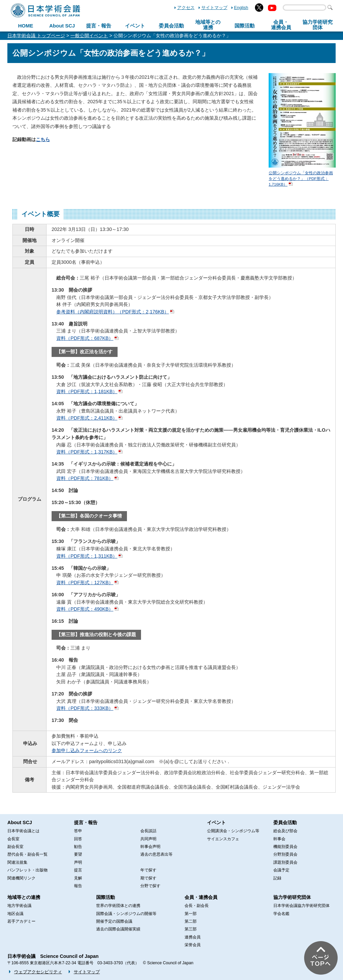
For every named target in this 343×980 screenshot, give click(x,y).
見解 (78, 878)
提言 (78, 870)
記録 (277, 878)
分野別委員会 (285, 854)
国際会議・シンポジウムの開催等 (126, 914)
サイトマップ (214, 8)
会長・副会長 (197, 906)
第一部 (191, 914)
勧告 (78, 847)
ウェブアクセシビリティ (38, 972)
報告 (78, 886)
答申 (78, 831)
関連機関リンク (21, 878)
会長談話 (148, 831)
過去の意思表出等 (156, 854)
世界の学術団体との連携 (118, 906)
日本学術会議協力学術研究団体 (301, 906)
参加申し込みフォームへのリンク (87, 750)
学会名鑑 (281, 914)
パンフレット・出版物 (27, 870)
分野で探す (150, 886)
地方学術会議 (19, 906)
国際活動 (245, 26)
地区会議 (15, 914)
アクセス (186, 8)
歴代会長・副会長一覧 (27, 854)
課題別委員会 (285, 862)
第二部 (191, 921)
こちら (43, 139)
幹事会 (279, 839)
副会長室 (15, 847)
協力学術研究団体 (292, 897)
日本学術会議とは (23, 831)
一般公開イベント (89, 36)
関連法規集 (17, 862)
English (241, 8)
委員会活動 (171, 26)
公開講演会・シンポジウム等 (233, 831)
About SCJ (62, 26)
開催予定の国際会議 (114, 921)
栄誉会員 (193, 945)
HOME (26, 26)
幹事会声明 (150, 847)
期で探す (148, 878)
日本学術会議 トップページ (36, 36)
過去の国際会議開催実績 (118, 929)
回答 (78, 839)
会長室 (13, 839)
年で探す (148, 870)
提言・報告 (99, 26)
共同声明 (148, 839)
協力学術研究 (318, 25)
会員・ (281, 25)
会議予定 (281, 870)
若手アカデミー (21, 921)
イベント (135, 26)
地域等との (208, 25)
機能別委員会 (285, 847)
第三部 (191, 929)
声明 (78, 862)
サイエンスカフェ (223, 839)
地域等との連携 (24, 897)
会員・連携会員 (201, 897)
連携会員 (193, 937)
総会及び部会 (285, 831)
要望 (78, 854)
